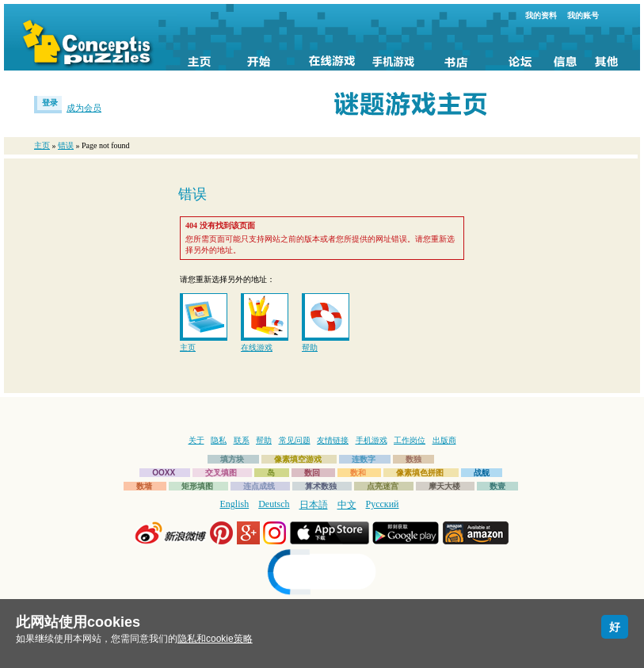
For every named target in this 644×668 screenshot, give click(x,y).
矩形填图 (197, 486)
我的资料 (541, 15)
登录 (50, 103)
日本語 (314, 505)
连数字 (364, 459)
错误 (66, 145)
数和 (358, 473)
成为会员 (84, 108)
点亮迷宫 (383, 486)
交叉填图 (221, 473)
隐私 (219, 440)
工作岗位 (410, 440)
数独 (413, 459)
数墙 (144, 486)
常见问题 (295, 440)
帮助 (310, 347)
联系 (242, 440)
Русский (383, 504)
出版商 (444, 440)
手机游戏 (372, 440)
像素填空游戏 (298, 459)
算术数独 (321, 486)
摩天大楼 (444, 486)
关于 (196, 440)
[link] (322, 574)
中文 (347, 505)
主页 (42, 145)
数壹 (497, 486)
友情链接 (333, 440)
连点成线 (259, 486)
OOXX (164, 473)
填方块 (232, 459)
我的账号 (583, 15)
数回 (312, 473)
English (235, 504)
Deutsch (274, 504)
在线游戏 (257, 347)
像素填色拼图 (420, 473)
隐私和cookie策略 (215, 639)
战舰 (482, 473)
